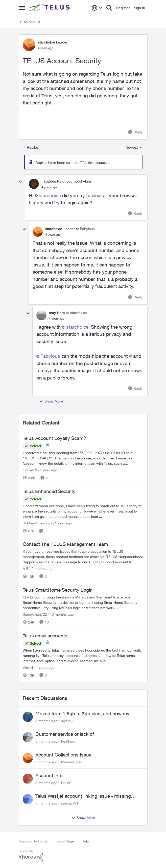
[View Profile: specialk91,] (28, 799)
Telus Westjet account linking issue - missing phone (83, 796)
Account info (49, 775)
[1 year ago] (48, 470)
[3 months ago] (46, 720)
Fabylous (50, 356)
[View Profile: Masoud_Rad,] (28, 758)
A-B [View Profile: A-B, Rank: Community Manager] (26, 569)
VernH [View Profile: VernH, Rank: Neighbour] (28, 667)
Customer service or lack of (65, 734)
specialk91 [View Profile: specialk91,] (70, 803)
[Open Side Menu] (22, 8)
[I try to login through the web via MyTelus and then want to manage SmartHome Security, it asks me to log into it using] (83, 602)
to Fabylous (85, 229)
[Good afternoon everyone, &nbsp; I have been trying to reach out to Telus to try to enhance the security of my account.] (83, 511)
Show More (51, 401)
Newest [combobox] (134, 148)
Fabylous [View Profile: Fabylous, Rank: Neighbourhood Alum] (49, 181)
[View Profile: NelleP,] (28, 779)
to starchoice (77, 313)
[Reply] (135, 132)
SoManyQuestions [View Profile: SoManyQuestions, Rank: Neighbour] (37, 523)
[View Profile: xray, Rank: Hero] (41, 315)
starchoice (50, 195)
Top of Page (65, 841)
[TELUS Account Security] (49, 187)
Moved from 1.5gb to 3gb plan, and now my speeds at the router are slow (82, 714)
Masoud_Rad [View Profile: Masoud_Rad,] (72, 762)
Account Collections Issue (63, 755)
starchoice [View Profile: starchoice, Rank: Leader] (46, 42)
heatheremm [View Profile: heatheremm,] (71, 741)
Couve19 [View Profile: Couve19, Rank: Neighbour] (30, 470)
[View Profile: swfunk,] (28, 717)
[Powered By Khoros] (83, 856)
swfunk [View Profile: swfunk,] (67, 720)
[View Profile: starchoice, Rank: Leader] (29, 45)
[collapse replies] (20, 182)
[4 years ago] (44, 667)
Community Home (33, 841)
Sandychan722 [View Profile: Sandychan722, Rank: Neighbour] (35, 614)
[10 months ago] (61, 614)
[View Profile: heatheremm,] (28, 737)
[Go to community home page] (50, 8)
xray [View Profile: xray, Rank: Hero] (52, 313)
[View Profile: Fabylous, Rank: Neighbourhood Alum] (34, 184)
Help (85, 841)
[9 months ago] (42, 569)
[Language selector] (97, 8)
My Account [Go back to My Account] (29, 22)
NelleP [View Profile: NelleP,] (66, 782)
